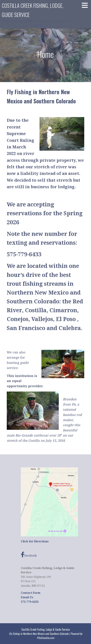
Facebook (29, 554)
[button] (86, 5)
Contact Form (31, 593)
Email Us (27, 597)
